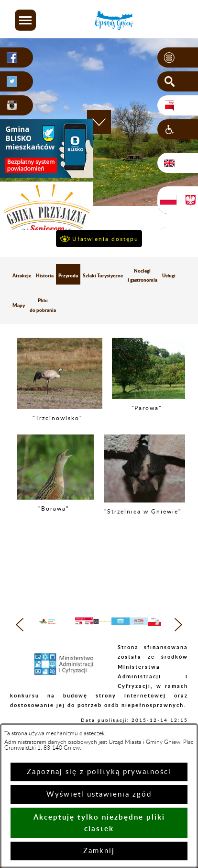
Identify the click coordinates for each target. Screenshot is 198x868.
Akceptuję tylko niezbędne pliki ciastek (99, 823)
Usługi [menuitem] (169, 275)
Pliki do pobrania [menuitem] (43, 305)
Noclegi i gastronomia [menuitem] (143, 275)
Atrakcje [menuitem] (22, 275)
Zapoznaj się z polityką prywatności (99, 772)
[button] (25, 20)
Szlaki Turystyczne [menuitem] (103, 275)
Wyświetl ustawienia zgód (99, 794)
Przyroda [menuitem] (68, 275)
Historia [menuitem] (45, 275)
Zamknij (99, 851)
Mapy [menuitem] (19, 305)
